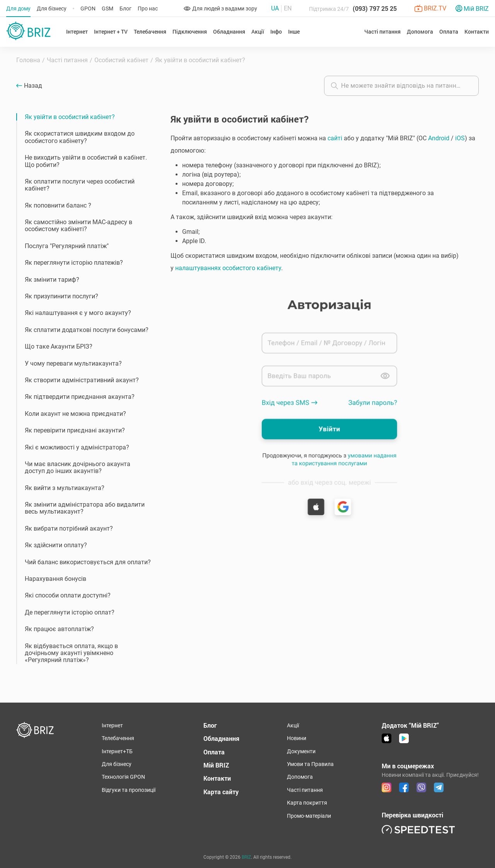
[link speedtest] (418, 829)
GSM (108, 9)
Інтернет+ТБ (117, 751)
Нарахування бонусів (55, 579)
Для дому (18, 9)
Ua (275, 9)
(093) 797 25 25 (375, 8)
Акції (258, 31)
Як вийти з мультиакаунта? (65, 488)
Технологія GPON (123, 777)
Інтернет (112, 725)
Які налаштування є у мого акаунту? (78, 313)
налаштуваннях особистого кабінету (228, 268)
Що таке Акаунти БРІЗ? (59, 346)
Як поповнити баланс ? (58, 205)
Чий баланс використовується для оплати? (88, 562)
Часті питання (305, 790)
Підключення (190, 31)
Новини (297, 738)
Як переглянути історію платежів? (74, 263)
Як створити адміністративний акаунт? (82, 380)
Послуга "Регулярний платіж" (67, 246)
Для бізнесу (52, 9)
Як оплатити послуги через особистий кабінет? (80, 185)
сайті (335, 138)
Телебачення (150, 31)
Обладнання (221, 738)
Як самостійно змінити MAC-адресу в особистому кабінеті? (79, 226)
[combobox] (401, 86)
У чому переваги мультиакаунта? (73, 363)
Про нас (148, 9)
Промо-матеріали (309, 816)
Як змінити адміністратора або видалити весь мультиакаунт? (85, 508)
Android (439, 138)
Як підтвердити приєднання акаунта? (80, 397)
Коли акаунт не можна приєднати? (75, 414)
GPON (88, 9)
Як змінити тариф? (52, 280)
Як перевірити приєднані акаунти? (75, 430)
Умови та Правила (310, 764)
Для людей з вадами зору (220, 9)
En (288, 9)
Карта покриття (307, 803)
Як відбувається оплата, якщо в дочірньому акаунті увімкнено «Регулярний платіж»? (71, 653)
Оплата (449, 31)
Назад (33, 86)
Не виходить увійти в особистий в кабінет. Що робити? (86, 161)
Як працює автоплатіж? (59, 629)
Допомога (300, 777)
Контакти (477, 31)
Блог (125, 9)
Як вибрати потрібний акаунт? (69, 528)
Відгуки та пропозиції (129, 790)
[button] (325, 335)
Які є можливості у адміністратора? (77, 447)
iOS (460, 138)
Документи (301, 751)
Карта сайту (221, 792)
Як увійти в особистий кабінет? (70, 117)
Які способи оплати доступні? (68, 595)
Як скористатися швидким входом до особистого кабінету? (80, 137)
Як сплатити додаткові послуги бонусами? (87, 330)
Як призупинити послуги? (61, 296)
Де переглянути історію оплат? (70, 612)
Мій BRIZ (216, 765)
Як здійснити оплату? (56, 545)
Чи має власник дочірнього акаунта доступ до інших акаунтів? (78, 467)
